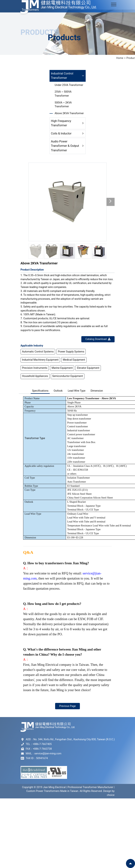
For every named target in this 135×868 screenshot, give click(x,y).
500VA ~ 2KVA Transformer (63, 105)
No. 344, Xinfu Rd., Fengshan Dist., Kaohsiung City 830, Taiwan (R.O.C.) (74, 739)
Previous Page (68, 706)
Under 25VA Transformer (69, 85)
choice (111, 795)
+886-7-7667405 (42, 744)
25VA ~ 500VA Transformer (63, 94)
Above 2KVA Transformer (69, 113)
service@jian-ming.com (48, 754)
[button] (111, 202)
